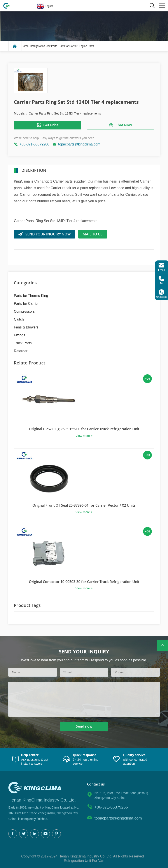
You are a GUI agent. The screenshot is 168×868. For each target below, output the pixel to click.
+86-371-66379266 (34, 144)
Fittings (19, 335)
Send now (84, 726)
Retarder (21, 351)
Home (25, 46)
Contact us (96, 784)
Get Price (48, 125)
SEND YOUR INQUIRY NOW (44, 234)
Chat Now (120, 125)
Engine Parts (87, 46)
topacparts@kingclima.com (79, 144)
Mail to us (93, 234)
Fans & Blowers (26, 327)
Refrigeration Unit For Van (84, 861)
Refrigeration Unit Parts (44, 46)
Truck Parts (23, 343)
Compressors (24, 311)
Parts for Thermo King (31, 296)
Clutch (19, 319)
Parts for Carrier (68, 46)
